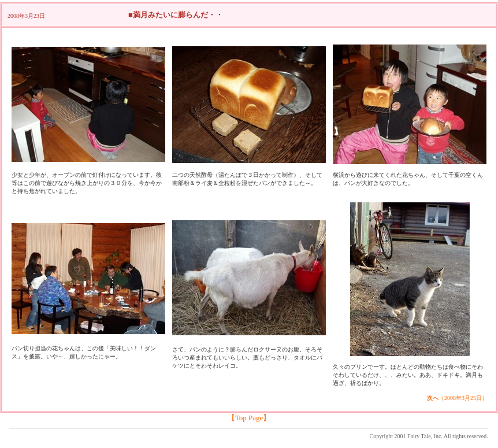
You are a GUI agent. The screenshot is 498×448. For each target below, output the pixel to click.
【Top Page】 (249, 418)
